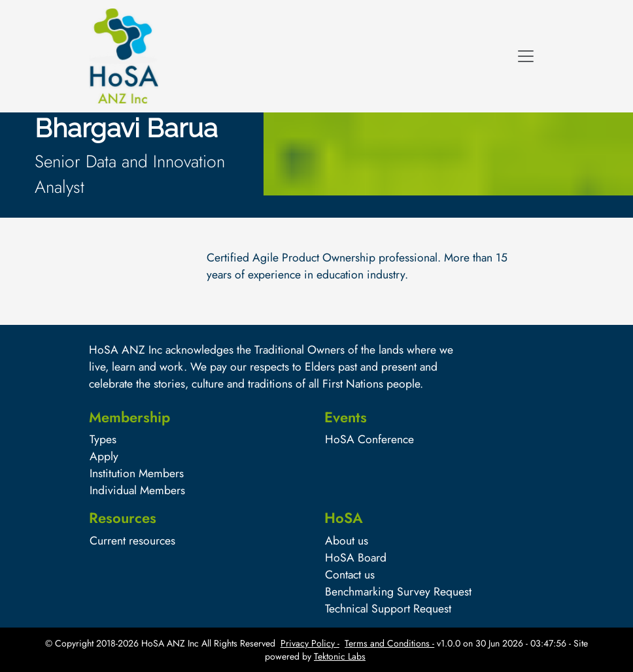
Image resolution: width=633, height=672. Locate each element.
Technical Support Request (388, 609)
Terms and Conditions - (389, 643)
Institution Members (137, 473)
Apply (104, 456)
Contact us (350, 575)
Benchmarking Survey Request (398, 592)
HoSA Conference (369, 439)
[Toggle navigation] (526, 56)
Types (103, 439)
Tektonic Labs (340, 656)
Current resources (132, 541)
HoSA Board (356, 558)
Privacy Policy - (310, 643)
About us (347, 541)
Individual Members (137, 490)
